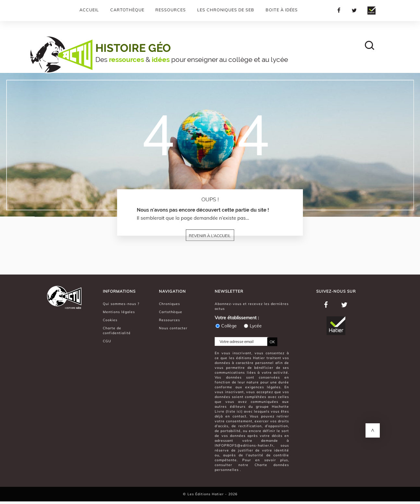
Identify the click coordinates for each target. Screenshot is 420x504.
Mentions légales (119, 312)
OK (272, 342)
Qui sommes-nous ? (121, 304)
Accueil (89, 10)
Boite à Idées (282, 10)
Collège (226, 326)
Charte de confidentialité (117, 330)
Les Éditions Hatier (206, 494)
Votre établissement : (237, 318)
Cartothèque (127, 10)
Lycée (252, 326)
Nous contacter (173, 328)
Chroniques (169, 304)
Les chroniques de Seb (226, 10)
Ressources (171, 10)
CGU (107, 341)
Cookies (110, 320)
